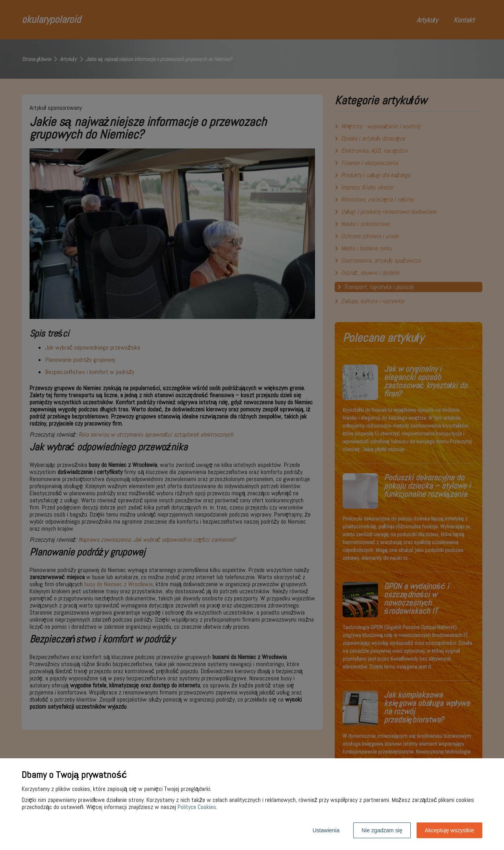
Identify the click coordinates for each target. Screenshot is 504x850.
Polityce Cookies (197, 807)
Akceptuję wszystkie (449, 830)
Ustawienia (326, 830)
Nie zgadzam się (382, 830)
